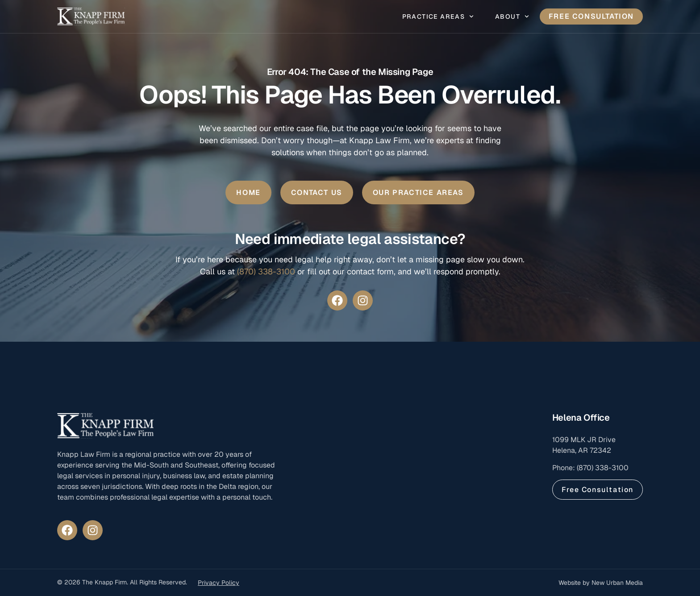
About (512, 17)
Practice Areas (438, 17)
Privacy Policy (219, 583)
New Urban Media (617, 583)
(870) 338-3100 (266, 271)
